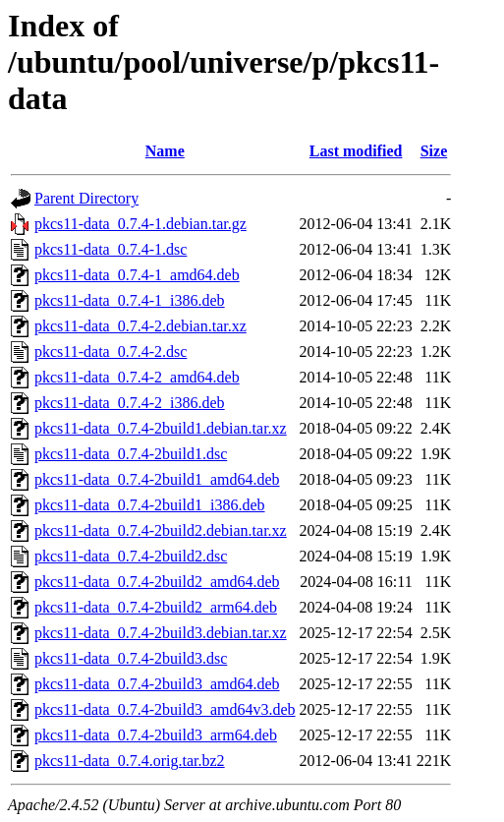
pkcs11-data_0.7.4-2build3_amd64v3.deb (165, 709)
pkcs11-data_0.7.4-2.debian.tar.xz (140, 326)
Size (434, 151)
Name (165, 151)
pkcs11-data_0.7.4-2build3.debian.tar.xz (161, 633)
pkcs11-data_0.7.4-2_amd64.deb (137, 377)
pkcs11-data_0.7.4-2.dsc (111, 352)
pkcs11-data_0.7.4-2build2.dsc (131, 556)
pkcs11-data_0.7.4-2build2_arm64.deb (156, 607)
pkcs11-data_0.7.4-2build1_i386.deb (149, 505)
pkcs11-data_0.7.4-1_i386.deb (130, 300)
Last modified (356, 151)
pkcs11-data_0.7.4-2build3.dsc (131, 658)
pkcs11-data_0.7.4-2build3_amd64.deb (157, 684)
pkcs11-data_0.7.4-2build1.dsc (131, 454)
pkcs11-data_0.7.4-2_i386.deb (130, 403)
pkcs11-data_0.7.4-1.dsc (111, 249)
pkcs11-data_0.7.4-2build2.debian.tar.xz (161, 530)
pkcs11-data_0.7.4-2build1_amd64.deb (157, 479)
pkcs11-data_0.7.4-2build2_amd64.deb (157, 582)
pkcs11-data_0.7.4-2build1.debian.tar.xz (161, 428)
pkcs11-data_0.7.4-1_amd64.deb (137, 275)
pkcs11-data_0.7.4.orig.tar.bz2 (130, 761)
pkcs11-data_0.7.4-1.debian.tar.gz (140, 224)
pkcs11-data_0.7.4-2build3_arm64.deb (156, 735)
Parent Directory (86, 198)
